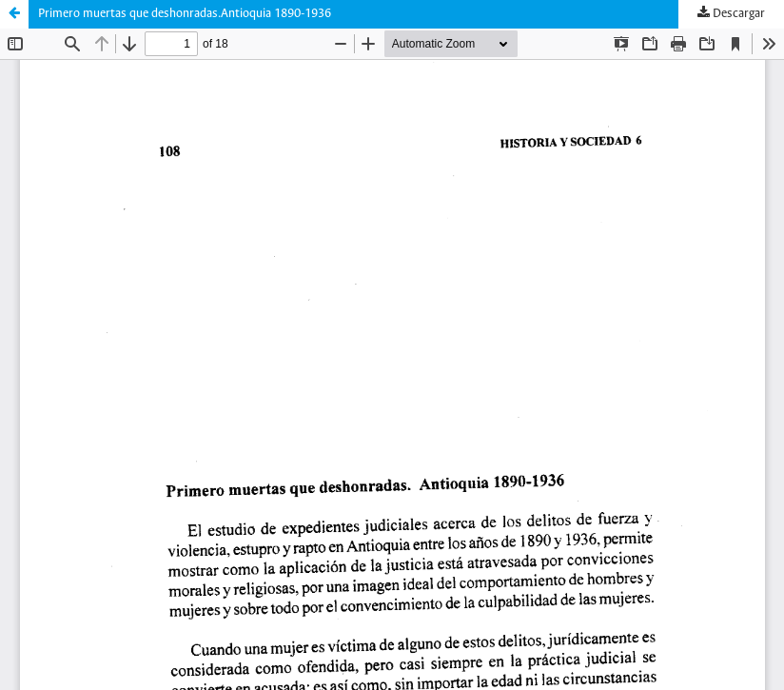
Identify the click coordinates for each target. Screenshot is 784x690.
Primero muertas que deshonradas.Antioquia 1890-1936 (185, 14)
